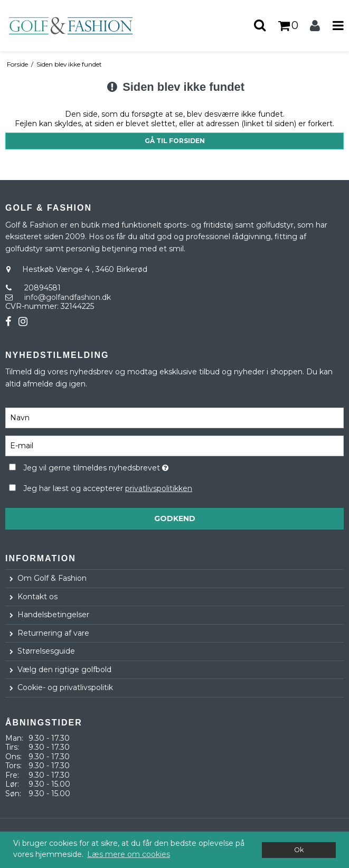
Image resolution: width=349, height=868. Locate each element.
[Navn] (175, 417)
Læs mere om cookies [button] (129, 854)
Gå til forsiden (175, 141)
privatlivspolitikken (159, 488)
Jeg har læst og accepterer (108, 488)
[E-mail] (175, 445)
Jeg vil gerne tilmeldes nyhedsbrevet (122, 466)
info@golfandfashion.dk (68, 297)
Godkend (175, 518)
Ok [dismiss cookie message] (299, 850)
